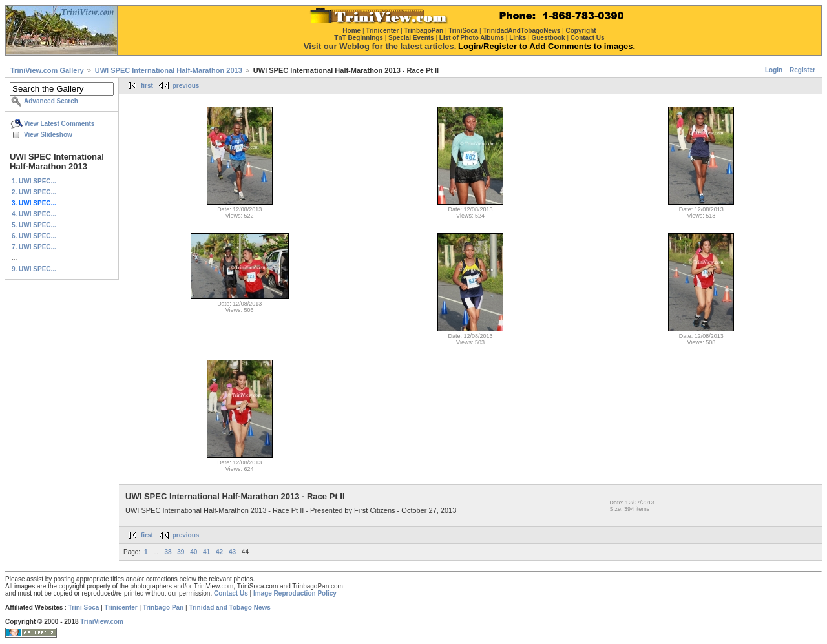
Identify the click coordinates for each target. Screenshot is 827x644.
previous (186, 86)
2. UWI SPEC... (34, 192)
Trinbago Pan (163, 608)
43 (232, 552)
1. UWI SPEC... (34, 181)
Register (802, 70)
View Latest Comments (59, 124)
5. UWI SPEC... (34, 225)
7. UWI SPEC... (34, 247)
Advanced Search (51, 101)
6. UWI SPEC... (34, 236)
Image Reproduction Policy (295, 593)
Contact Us (231, 593)
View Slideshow (48, 135)
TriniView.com (102, 622)
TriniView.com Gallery (47, 70)
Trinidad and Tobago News (230, 608)
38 (168, 552)
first (147, 86)
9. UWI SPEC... (34, 269)
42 (219, 552)
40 (194, 552)
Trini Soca (84, 608)
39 (181, 552)
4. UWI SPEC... (34, 214)
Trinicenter (121, 608)
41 (206, 552)
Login (774, 70)
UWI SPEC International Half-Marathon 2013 (169, 70)
